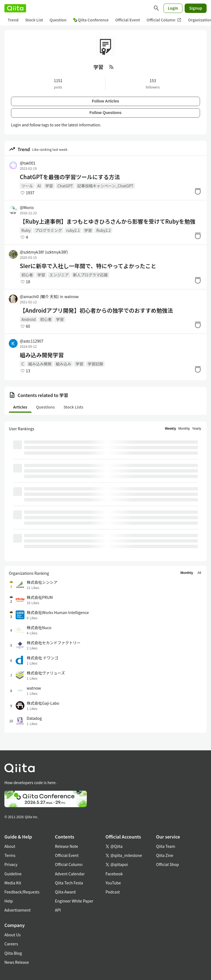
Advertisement (18, 910)
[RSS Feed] (112, 67)
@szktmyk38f (44, 252)
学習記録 (95, 364)
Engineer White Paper (74, 901)
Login (173, 8)
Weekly (170, 429)
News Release (17, 962)
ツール (27, 186)
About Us (13, 935)
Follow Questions (106, 113)
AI (39, 186)
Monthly (184, 429)
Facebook (114, 874)
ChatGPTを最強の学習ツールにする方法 (70, 177)
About (10, 846)
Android (29, 319)
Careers (11, 944)
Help (9, 901)
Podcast (113, 892)
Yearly (197, 429)
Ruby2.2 (103, 230)
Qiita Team (166, 846)
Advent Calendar (70, 874)
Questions (45, 407)
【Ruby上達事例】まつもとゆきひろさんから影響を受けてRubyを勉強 (108, 221)
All (199, 573)
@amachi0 (39, 296)
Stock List (34, 20)
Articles (20, 407)
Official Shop (167, 864)
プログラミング (48, 230)
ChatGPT (65, 186)
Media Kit (13, 883)
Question (58, 20)
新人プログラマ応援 (90, 275)
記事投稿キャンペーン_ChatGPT (105, 186)
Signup (196, 8)
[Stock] (198, 191)
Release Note (66, 846)
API (58, 910)
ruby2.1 (73, 230)
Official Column (164, 20)
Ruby (26, 230)
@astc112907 (32, 341)
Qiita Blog (13, 953)
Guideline (13, 874)
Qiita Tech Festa (69, 883)
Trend (13, 20)
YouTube (113, 883)
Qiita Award (65, 892)
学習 (49, 186)
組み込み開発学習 (42, 355)
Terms (10, 855)
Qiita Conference (91, 20)
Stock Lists (73, 407)
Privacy (11, 864)
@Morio (27, 207)
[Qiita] (15, 8)
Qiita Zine (165, 855)
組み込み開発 (40, 364)
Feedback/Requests (22, 892)
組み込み (63, 364)
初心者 (27, 275)
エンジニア (59, 275)
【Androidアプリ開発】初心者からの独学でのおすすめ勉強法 (96, 310)
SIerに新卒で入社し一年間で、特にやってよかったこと (88, 266)
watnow (71, 296)
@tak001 (28, 163)
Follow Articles (105, 101)
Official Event (127, 20)
